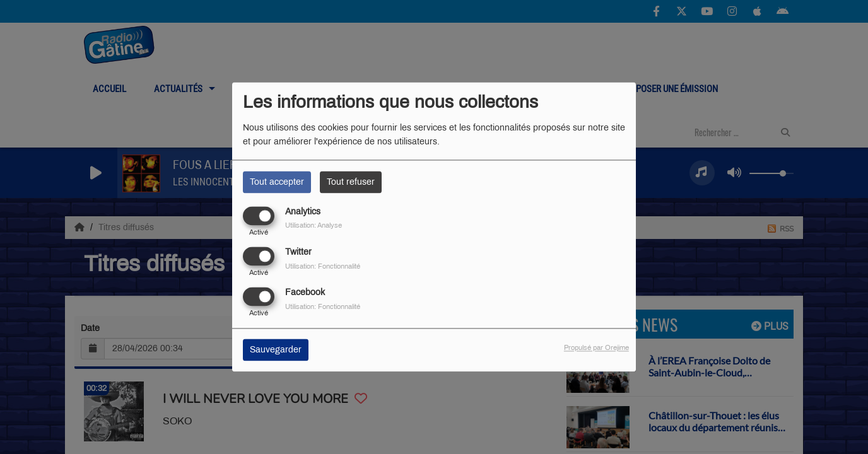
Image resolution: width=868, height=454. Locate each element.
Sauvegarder (276, 350)
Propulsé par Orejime (596, 348)
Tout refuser (351, 182)
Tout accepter (277, 182)
